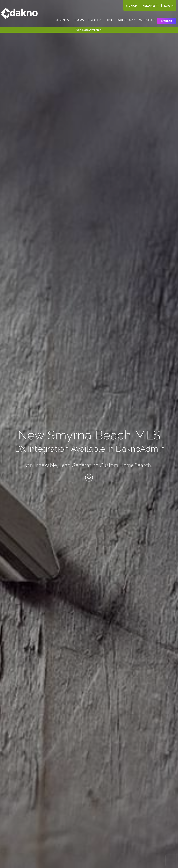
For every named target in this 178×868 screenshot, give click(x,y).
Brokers (95, 20)
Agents (62, 20)
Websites (147, 20)
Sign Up (132, 5)
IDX (110, 20)
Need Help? (151, 5)
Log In (169, 5)
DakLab (167, 21)
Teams (78, 20)
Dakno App (126, 20)
